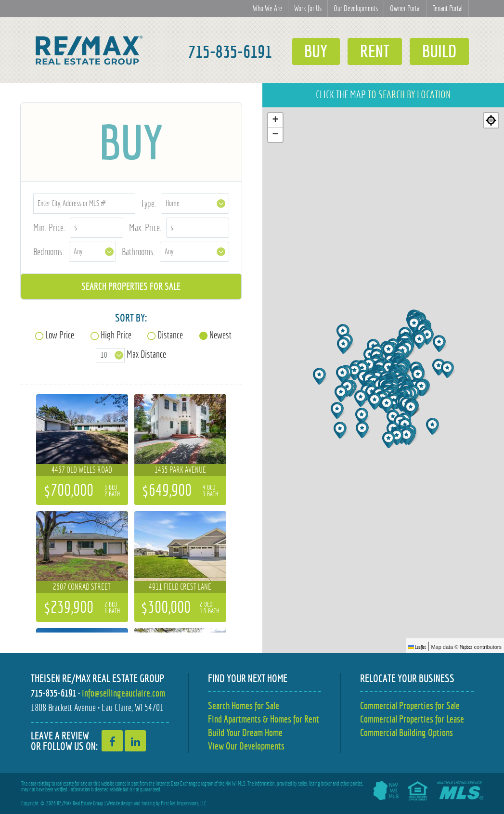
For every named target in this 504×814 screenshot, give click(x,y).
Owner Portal (405, 8)
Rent (375, 52)
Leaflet (417, 647)
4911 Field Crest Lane (180, 587)
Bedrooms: (49, 252)
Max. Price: (145, 227)
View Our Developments (246, 746)
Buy (316, 52)
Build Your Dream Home (245, 732)
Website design (120, 803)
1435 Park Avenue (180, 470)
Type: (149, 203)
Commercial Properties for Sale (410, 705)
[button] (390, 440)
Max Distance (146, 354)
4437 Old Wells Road (82, 470)
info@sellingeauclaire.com (123, 693)
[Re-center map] (491, 120)
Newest (220, 335)
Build (439, 52)
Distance (170, 335)
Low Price (60, 335)
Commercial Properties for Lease (412, 719)
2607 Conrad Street (82, 587)
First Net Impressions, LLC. (184, 803)
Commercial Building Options (407, 732)
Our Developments (356, 8)
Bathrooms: (139, 252)
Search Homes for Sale (244, 705)
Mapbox (466, 647)
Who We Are (267, 8)
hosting (148, 803)
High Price (116, 335)
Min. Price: (49, 227)
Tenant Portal (448, 8)
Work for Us (308, 8)
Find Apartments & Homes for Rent (264, 719)
